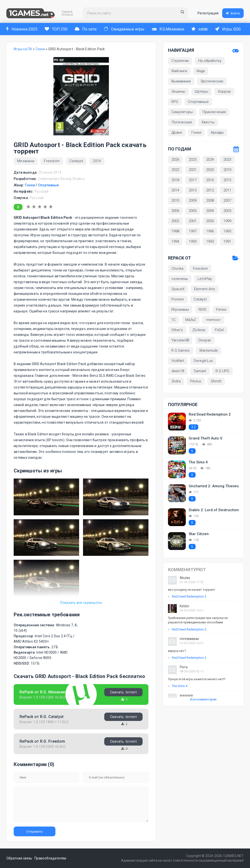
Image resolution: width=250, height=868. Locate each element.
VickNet (178, 361)
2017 (193, 180)
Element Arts (205, 289)
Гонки (40, 49)
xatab (202, 29)
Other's (177, 330)
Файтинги (179, 71)
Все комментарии (203, 699)
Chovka (177, 269)
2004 (210, 211)
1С (174, 320)
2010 (175, 200)
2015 (227, 180)
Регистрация (208, 13)
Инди (201, 71)
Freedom (52, 161)
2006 (175, 211)
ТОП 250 (57, 29)
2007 (227, 200)
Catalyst (76, 161)
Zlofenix (199, 330)
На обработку (210, 61)
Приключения (214, 112)
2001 (193, 221)
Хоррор (224, 91)
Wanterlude (209, 350)
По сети (87, 29)
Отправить (35, 832)
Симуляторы (182, 112)
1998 (175, 231)
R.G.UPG (222, 371)
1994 (175, 241)
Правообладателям (55, 858)
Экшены (178, 91)
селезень (180, 279)
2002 (175, 221)
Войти (233, 13)
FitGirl (219, 330)
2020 (210, 170)
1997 (193, 231)
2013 (193, 190)
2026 (175, 160)
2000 (210, 221)
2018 (175, 180)
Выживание (181, 81)
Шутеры (202, 91)
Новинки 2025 (22, 29)
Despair (205, 340)
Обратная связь (19, 858)
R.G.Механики (170, 29)
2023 (227, 160)
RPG (175, 102)
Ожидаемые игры (125, 29)
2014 (97, 161)
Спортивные (48, 185)
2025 (193, 160)
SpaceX (178, 289)
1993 (193, 241)
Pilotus (196, 381)
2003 (227, 211)
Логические (182, 122)
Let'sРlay (205, 279)
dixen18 (178, 371)
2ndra (176, 381)
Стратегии (180, 61)
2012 (210, 190)
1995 (227, 231)
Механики (26, 161)
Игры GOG (231, 29)
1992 (210, 241)
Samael (200, 371)
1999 (227, 221)
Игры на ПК (23, 49)
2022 (175, 170)
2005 (193, 211)
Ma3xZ (191, 320)
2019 (227, 170)
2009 (193, 200)
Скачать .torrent (123, 692)
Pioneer (178, 299)
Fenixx (221, 309)
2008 (210, 200)
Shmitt (216, 381)
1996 (210, 231)
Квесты (208, 122)
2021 (193, 170)
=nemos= (213, 320)
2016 (210, 180)
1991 (227, 241)
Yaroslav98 (180, 340)
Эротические (212, 81)
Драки (177, 132)
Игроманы (180, 309)
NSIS (203, 309)
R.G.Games (181, 350)
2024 (210, 160)
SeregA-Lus (203, 361)
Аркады (217, 132)
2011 (227, 190)
